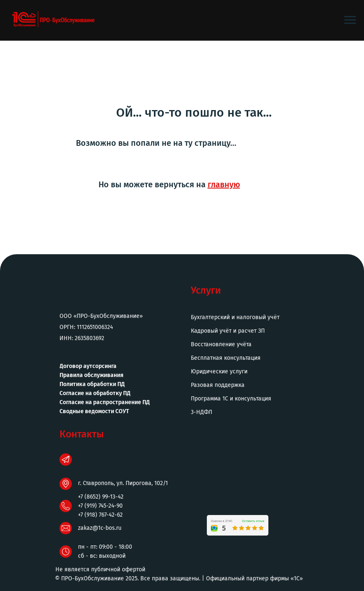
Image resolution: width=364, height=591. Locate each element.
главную (224, 184)
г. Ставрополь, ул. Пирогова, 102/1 (123, 483)
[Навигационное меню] (350, 20)
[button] (252, 412)
